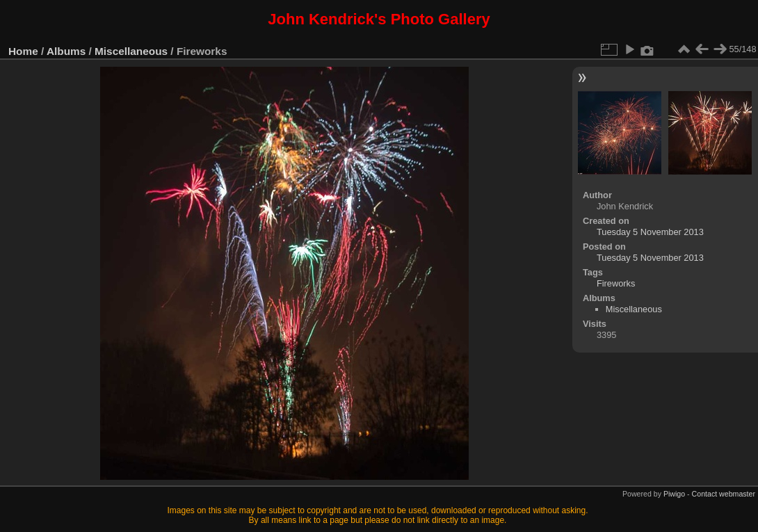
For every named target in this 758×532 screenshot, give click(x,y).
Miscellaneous (131, 51)
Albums (66, 51)
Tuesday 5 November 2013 (650, 232)
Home (23, 51)
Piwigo (674, 494)
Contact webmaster (724, 494)
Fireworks (616, 283)
